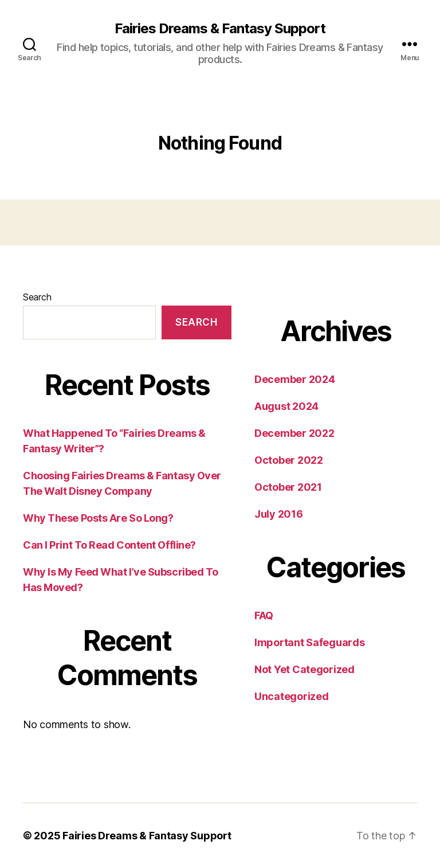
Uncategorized (292, 696)
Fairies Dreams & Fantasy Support (220, 29)
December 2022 (294, 433)
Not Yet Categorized (305, 669)
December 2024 (295, 379)
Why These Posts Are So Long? (98, 518)
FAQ (264, 615)
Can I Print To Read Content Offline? (109, 545)
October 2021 (288, 487)
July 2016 (279, 514)
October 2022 (289, 460)
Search (37, 297)
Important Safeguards (310, 642)
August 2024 (286, 406)
